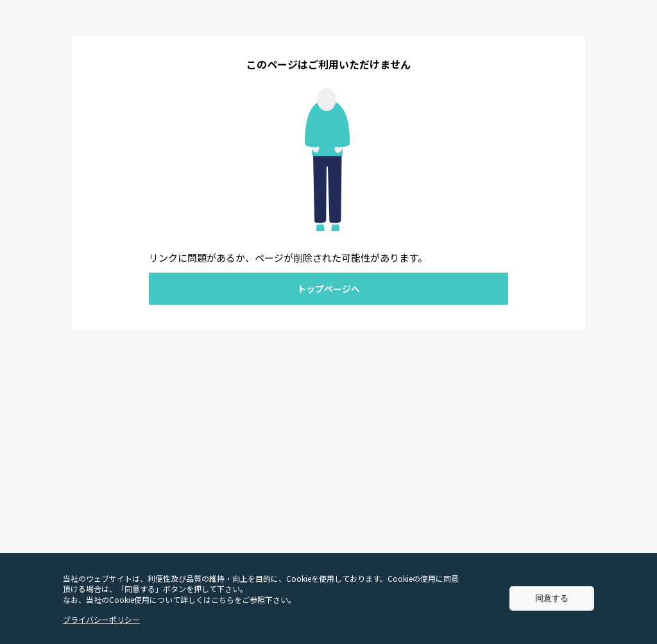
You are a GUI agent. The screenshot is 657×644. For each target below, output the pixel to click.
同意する (552, 598)
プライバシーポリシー (101, 619)
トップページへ (328, 289)
